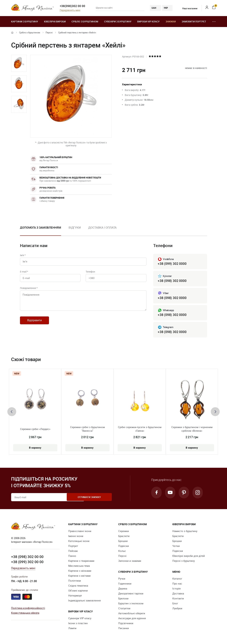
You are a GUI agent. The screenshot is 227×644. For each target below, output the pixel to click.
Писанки (124, 629)
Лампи (72, 629)
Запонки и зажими (130, 561)
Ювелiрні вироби (55, 21)
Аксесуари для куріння (132, 619)
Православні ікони (80, 532)
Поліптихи (75, 581)
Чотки (176, 547)
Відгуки (75, 227)
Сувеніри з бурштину (118, 21)
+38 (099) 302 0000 (172, 264)
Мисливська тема (79, 566)
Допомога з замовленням (41, 227)
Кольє (122, 552)
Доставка (178, 594)
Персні (49, 32)
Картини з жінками (80, 571)
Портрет (73, 547)
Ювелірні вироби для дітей (189, 556)
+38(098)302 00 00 (72, 6)
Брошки (123, 542)
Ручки (122, 579)
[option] (19, 63)
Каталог (177, 579)
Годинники (125, 584)
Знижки (171, 21)
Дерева (123, 589)
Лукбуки (177, 609)
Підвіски (124, 547)
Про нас (177, 584)
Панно (72, 556)
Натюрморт (75, 596)
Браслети (124, 537)
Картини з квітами (79, 576)
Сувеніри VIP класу (80, 619)
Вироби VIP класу (148, 21)
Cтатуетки (124, 609)
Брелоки (123, 599)
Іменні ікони (76, 537)
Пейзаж (73, 552)
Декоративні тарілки (131, 594)
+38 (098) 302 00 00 (27, 557)
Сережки (124, 532)
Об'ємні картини (78, 591)
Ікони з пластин (78, 624)
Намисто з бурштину (185, 532)
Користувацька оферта (25, 613)
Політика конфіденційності (28, 609)
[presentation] (12, 412)
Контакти (178, 599)
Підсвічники (126, 624)
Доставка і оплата (102, 227)
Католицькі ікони (79, 542)
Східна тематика (78, 586)
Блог (175, 604)
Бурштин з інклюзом (131, 604)
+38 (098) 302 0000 (172, 281)
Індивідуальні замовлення (84, 601)
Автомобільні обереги (132, 614)
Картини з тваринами (81, 561)
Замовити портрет (194, 21)
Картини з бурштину (25, 21)
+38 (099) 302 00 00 (27, 562)
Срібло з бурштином (85, 21)
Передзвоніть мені (70, 10)
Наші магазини (188, 8)
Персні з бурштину (184, 561)
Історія (176, 589)
